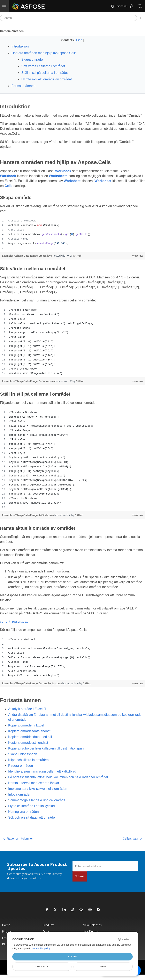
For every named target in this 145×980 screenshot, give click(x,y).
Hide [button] (80, 40)
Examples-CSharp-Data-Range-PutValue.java (29, 381)
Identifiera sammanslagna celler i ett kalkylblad (42, 771)
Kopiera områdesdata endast (29, 731)
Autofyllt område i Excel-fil (27, 709)
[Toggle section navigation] (141, 18)
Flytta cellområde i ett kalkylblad (32, 806)
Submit (80, 876)
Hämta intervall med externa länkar (34, 783)
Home (6, 925)
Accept (72, 957)
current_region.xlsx (14, 621)
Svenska (119, 6)
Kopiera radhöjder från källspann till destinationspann (47, 748)
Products (48, 925)
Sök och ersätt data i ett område (32, 817)
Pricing (6, 931)
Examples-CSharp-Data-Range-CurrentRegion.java (32, 683)
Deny (103, 966)
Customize (42, 966)
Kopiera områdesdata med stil (30, 737)
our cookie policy (41, 949)
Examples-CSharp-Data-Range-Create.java (27, 256)
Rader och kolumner (18, 839)
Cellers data (132, 839)
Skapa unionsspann (23, 754)
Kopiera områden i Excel (26, 725)
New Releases (92, 925)
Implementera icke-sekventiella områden (38, 789)
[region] (72, 234)
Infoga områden (20, 794)
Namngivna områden (24, 812)
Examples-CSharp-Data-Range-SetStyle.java (28, 515)
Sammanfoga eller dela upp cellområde (37, 800)
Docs (46, 931)
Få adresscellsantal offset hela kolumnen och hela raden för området (58, 777)
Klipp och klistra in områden (28, 760)
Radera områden (21, 766)
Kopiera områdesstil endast (28, 743)
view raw (138, 256)
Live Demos (91, 931)
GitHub (77, 256)
